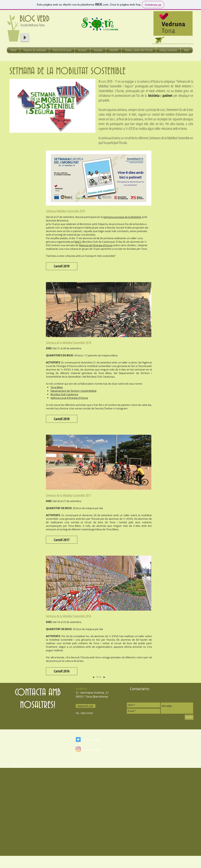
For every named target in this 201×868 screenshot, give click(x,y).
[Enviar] (189, 717)
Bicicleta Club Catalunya (64, 394)
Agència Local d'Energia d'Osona (69, 398)
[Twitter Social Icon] (78, 739)
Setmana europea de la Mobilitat (122, 217)
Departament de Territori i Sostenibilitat (74, 391)
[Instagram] (78, 749)
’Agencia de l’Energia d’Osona (96, 245)
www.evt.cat (85, 706)
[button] (62, 266)
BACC (78, 242)
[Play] (25, 38)
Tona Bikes (57, 387)
